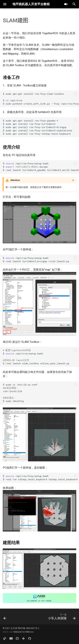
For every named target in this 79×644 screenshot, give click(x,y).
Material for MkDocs (24, 632)
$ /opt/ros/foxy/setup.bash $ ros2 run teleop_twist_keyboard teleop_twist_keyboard (40, 478)
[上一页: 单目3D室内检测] (5, 617)
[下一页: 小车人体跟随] (61, 617)
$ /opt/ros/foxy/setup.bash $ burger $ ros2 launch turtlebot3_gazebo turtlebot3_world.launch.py (41, 167)
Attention (15, 180)
